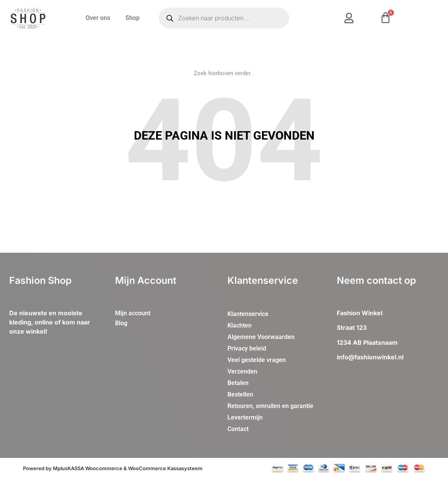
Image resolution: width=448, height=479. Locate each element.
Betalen (238, 383)
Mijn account (133, 313)
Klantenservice (248, 314)
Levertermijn (245, 417)
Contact (238, 429)
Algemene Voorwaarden (261, 337)
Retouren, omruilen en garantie (270, 406)
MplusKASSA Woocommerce (88, 468)
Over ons (98, 18)
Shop (133, 18)
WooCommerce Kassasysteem (165, 468)
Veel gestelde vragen (257, 360)
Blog (121, 323)
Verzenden (242, 371)
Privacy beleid (247, 348)
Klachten (240, 325)
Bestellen (240, 394)
